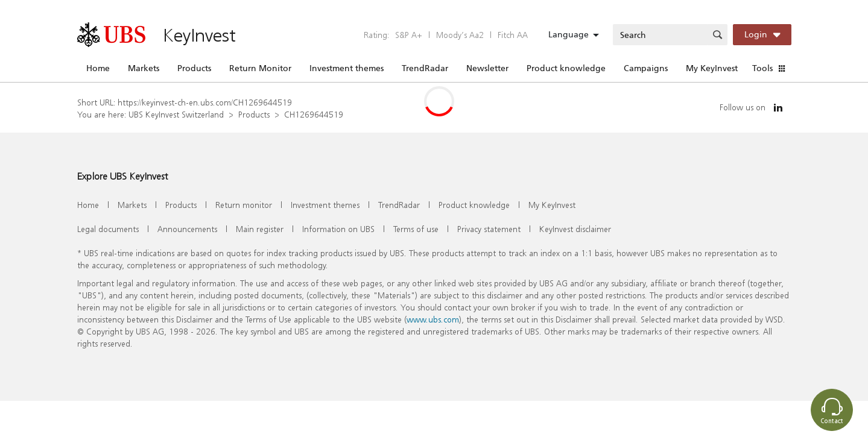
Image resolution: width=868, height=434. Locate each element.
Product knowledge (566, 68)
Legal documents (108, 229)
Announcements (187, 229)
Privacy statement (489, 229)
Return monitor (244, 205)
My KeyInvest (712, 68)
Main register (260, 229)
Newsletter (487, 68)
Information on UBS (338, 229)
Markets (144, 68)
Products (194, 68)
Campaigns (646, 68)
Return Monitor (260, 68)
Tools (762, 68)
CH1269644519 (314, 114)
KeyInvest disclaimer (575, 229)
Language (569, 34)
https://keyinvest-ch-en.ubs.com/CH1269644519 (205, 102)
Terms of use (416, 229)
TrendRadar (425, 68)
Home (98, 68)
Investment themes (347, 68)
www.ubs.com (433, 319)
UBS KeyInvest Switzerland (176, 114)
